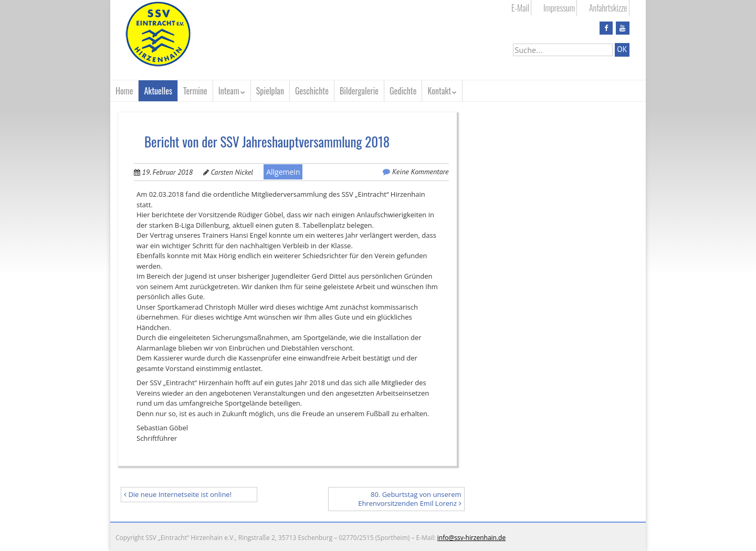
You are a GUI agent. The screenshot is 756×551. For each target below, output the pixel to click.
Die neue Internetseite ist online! (178, 494)
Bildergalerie (359, 91)
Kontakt (439, 91)
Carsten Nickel (232, 172)
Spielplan (270, 91)
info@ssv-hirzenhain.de (471, 538)
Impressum (559, 8)
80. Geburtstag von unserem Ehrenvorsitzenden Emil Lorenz (409, 499)
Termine (195, 91)
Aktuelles (158, 91)
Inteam (229, 91)
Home (124, 91)
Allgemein (283, 172)
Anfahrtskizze (608, 8)
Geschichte (312, 91)
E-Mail (520, 8)
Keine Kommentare (420, 172)
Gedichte (403, 91)
